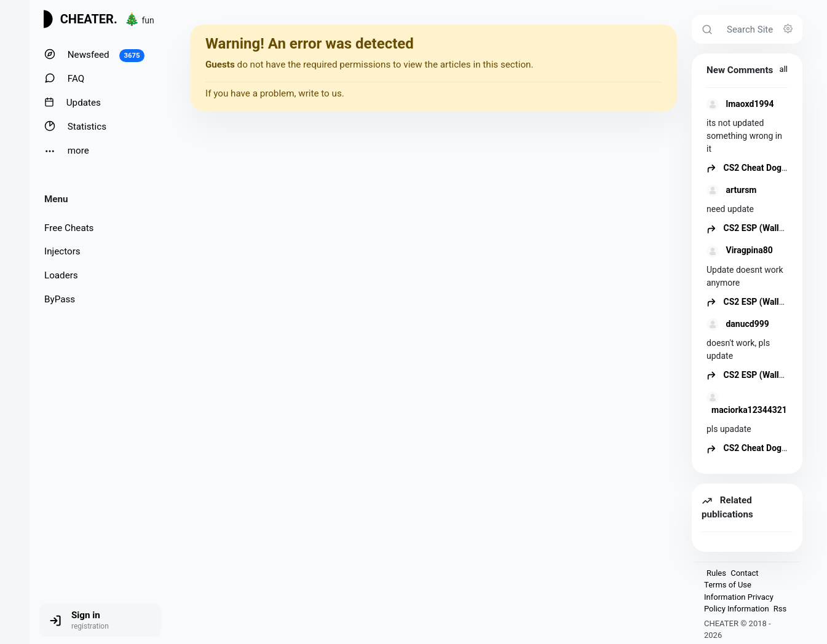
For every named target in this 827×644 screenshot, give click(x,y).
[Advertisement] (433, 207)
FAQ (64, 78)
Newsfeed (94, 55)
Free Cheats (69, 228)
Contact (744, 573)
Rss (780, 609)
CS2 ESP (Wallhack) (754, 228)
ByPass (60, 299)
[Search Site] (761, 29)
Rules (716, 573)
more (67, 151)
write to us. (321, 93)
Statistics (75, 126)
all (784, 69)
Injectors (62, 251)
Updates (73, 102)
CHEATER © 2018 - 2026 (738, 630)
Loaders (61, 275)
